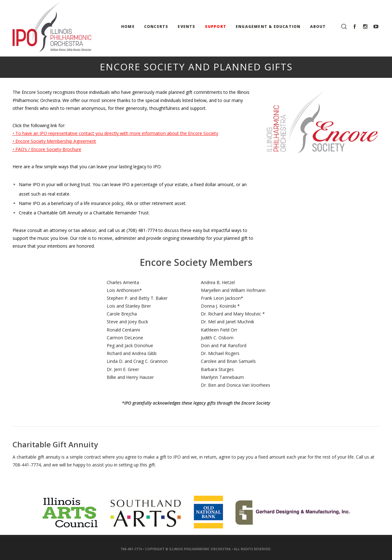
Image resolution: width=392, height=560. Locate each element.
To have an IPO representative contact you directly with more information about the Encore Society (117, 133)
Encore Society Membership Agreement (56, 141)
